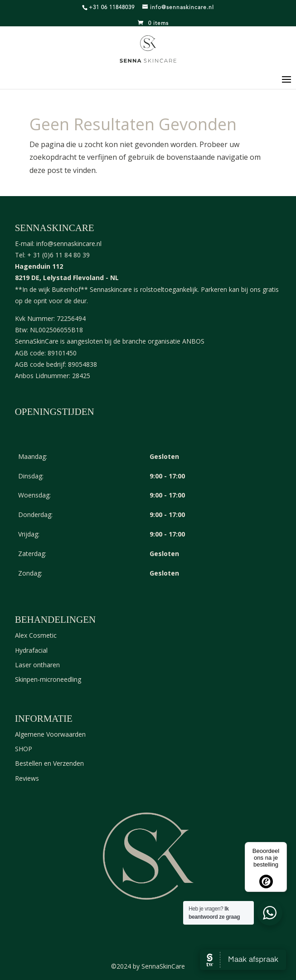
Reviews (27, 778)
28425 (81, 376)
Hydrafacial (31, 650)
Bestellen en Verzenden (49, 763)
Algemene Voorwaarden (50, 734)
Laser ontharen (37, 665)
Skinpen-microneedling (48, 679)
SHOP (24, 749)
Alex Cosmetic (36, 635)
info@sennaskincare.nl (69, 244)
